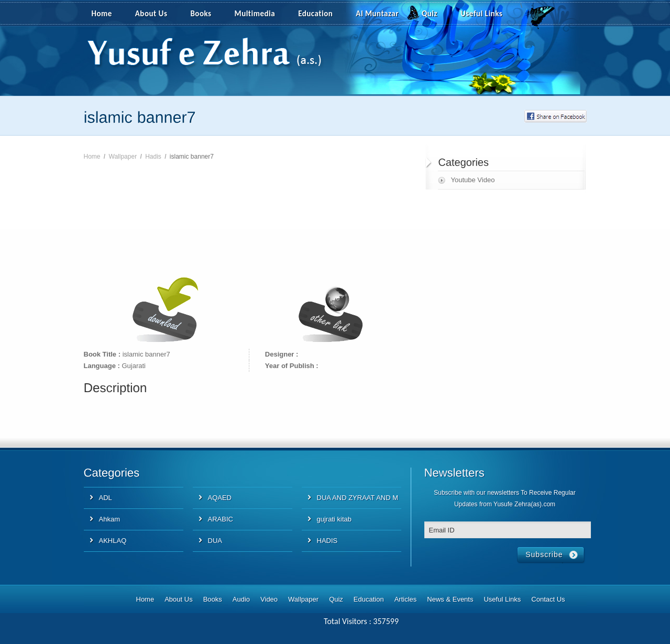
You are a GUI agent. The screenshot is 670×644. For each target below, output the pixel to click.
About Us (151, 14)
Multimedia (261, 14)
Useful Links (481, 14)
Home (102, 14)
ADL (106, 498)
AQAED (220, 498)
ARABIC (221, 519)
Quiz (430, 14)
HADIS (327, 541)
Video (269, 599)
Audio (241, 599)
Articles (406, 599)
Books (201, 14)
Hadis (153, 157)
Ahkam (109, 519)
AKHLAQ (113, 541)
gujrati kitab (334, 519)
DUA (215, 541)
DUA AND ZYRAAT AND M (358, 498)
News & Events (450, 599)
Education (315, 14)
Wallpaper (123, 157)
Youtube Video (473, 180)
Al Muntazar (377, 14)
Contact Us (548, 599)
